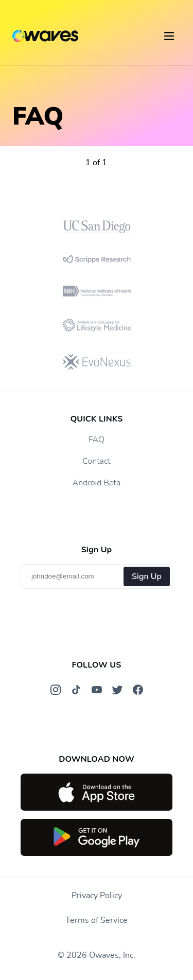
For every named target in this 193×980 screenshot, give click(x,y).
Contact (96, 461)
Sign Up (147, 576)
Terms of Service (97, 920)
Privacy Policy (97, 896)
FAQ (97, 440)
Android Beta (97, 483)
